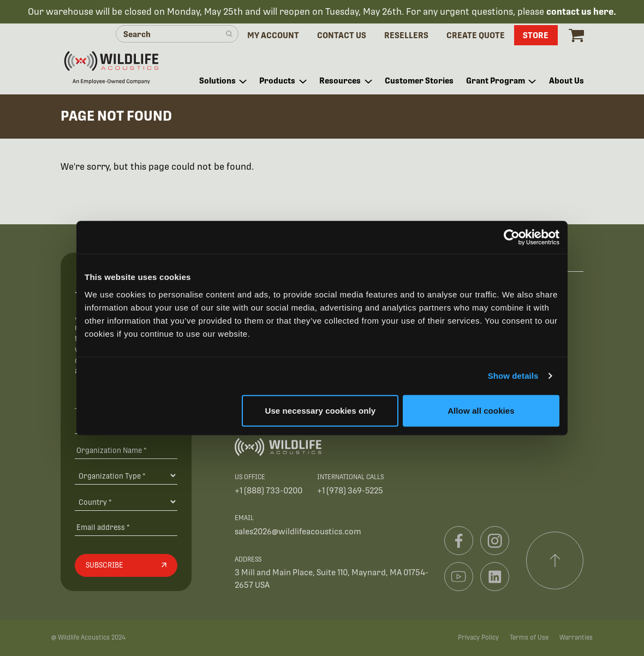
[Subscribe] (126, 565)
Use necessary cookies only (321, 410)
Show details (513, 376)
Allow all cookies (481, 410)
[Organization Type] (126, 475)
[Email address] (126, 527)
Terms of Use (529, 637)
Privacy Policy (478, 637)
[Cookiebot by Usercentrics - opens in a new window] (512, 237)
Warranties (576, 637)
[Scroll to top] (555, 560)
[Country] (126, 502)
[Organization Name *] (126, 450)
